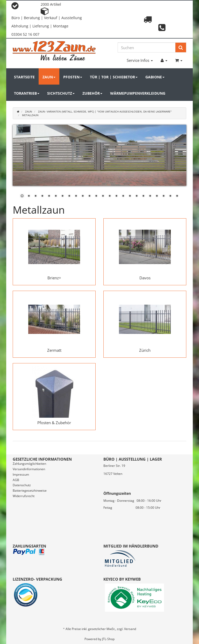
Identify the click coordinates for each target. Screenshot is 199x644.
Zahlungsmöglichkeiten (29, 464)
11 (89, 196)
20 (150, 196)
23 (170, 196)
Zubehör (92, 93)
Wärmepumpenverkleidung (138, 93)
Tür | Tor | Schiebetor (114, 77)
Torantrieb (27, 93)
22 (164, 196)
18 (137, 196)
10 (83, 196)
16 (123, 196)
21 (157, 196)
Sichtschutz (61, 93)
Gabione (155, 77)
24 (177, 196)
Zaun (49, 77)
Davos (145, 278)
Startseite (24, 77)
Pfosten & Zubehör (54, 423)
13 (103, 196)
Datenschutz (22, 485)
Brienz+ (54, 278)
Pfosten (73, 77)
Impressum (21, 474)
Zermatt (54, 350)
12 (96, 196)
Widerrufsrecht (24, 496)
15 (116, 196)
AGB (16, 480)
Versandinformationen (29, 469)
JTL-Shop (108, 639)
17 (130, 196)
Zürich (145, 350)
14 (110, 196)
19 (143, 196)
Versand (130, 629)
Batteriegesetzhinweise (30, 491)
